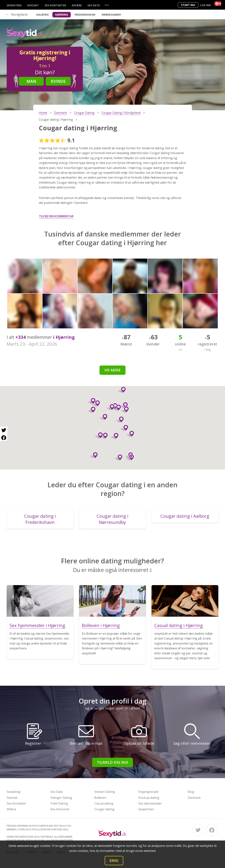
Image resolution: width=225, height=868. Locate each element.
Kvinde (58, 81)
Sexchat (33, 5)
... (107, 5)
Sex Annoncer (60, 809)
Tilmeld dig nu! (112, 762)
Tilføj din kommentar (56, 216)
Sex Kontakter (55, 5)
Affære (77, 5)
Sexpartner (146, 809)
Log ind (206, 5)
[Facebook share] (4, 438)
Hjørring (62, 15)
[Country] (218, 4)
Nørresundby (111, 15)
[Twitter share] (4, 430)
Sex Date (94, 5)
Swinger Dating (61, 798)
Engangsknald (148, 792)
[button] (94, 455)
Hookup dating (149, 798)
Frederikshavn (85, 15)
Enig (114, 860)
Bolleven (100, 798)
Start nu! (188, 5)
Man (31, 81)
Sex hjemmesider (150, 803)
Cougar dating (104, 809)
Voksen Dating (105, 792)
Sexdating (14, 5)
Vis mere (112, 370)
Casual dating (104, 803)
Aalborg (42, 15)
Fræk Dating (59, 803)
